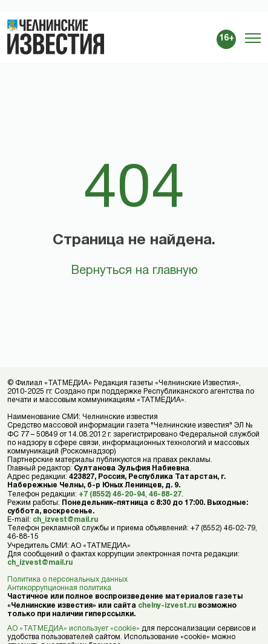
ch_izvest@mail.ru (65, 520)
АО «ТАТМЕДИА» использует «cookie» (74, 629)
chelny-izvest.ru (167, 606)
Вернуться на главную (134, 271)
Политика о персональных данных (67, 580)
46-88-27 (165, 494)
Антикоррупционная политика (59, 588)
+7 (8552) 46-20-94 (112, 494)
